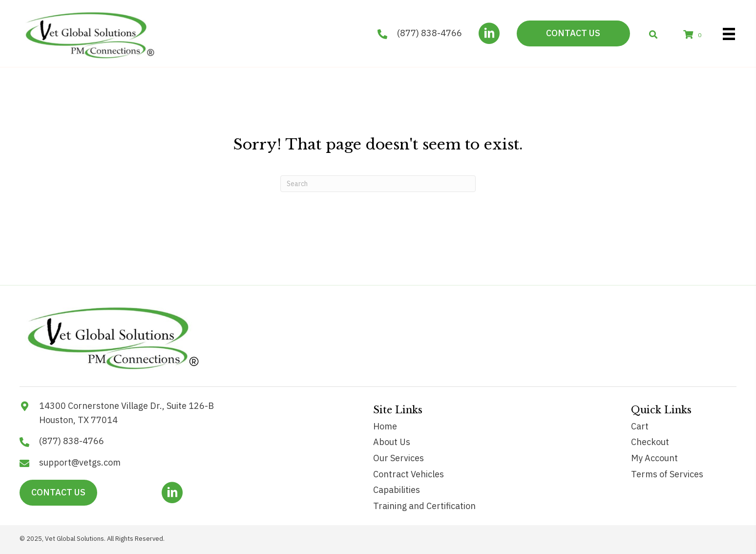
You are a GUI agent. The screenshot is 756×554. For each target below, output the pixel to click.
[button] (489, 33)
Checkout (650, 442)
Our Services (399, 458)
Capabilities (397, 490)
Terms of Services (667, 474)
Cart (640, 426)
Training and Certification (424, 506)
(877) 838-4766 (430, 33)
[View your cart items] (694, 35)
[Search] (378, 184)
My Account (654, 458)
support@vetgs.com (80, 462)
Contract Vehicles (409, 474)
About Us (392, 442)
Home (385, 426)
